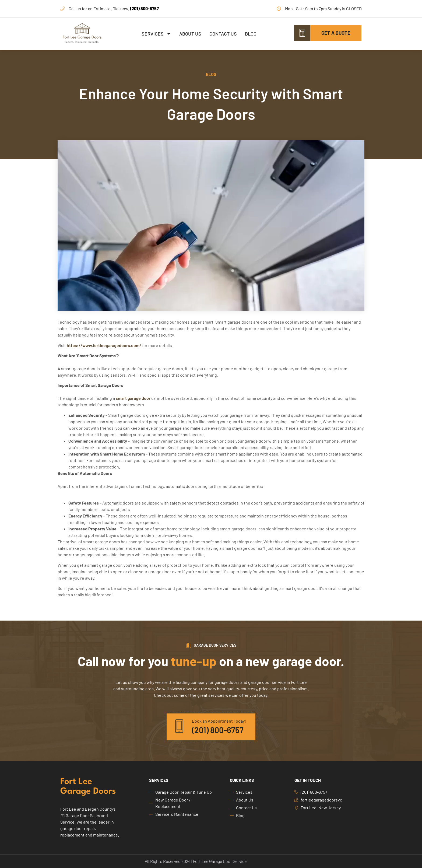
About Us (190, 34)
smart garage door (133, 398)
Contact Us (223, 34)
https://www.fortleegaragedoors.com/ (104, 345)
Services (156, 34)
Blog (251, 34)
